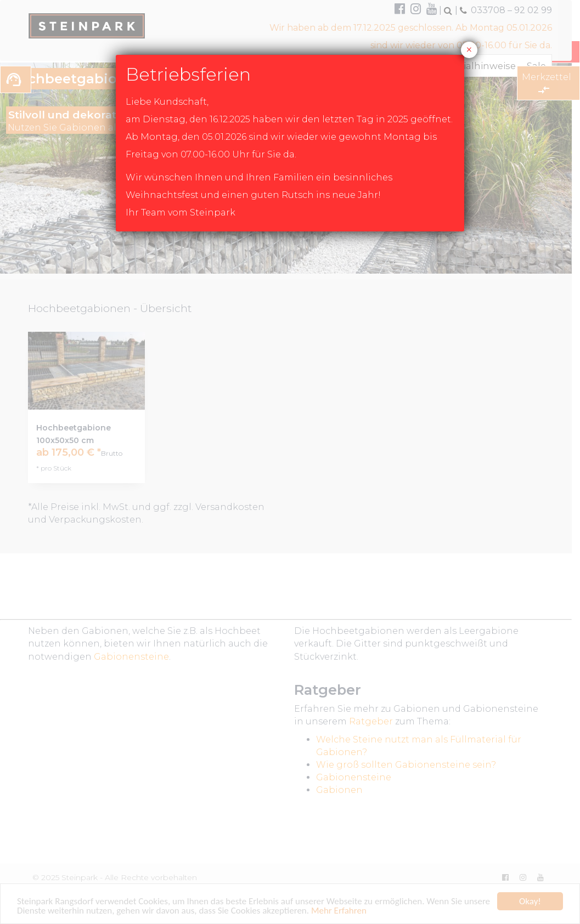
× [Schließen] (469, 50)
